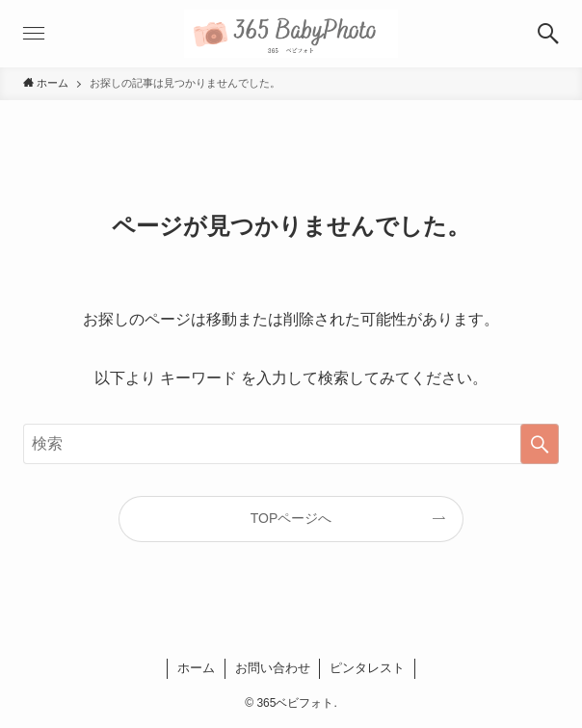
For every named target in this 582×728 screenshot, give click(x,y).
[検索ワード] (291, 444)
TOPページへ (291, 518)
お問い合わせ (273, 668)
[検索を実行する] (540, 444)
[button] (548, 34)
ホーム (196, 668)
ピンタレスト (367, 668)
